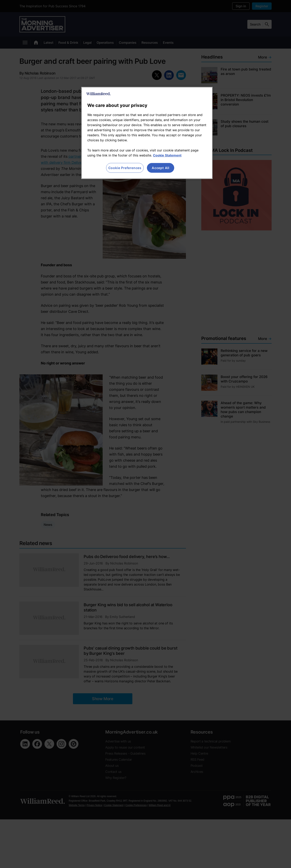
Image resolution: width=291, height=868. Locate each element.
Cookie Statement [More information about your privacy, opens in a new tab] (167, 155)
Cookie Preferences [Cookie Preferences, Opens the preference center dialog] (125, 168)
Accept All (161, 168)
